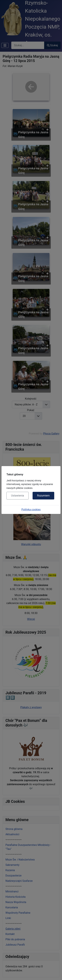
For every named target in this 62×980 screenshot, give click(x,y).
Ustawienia (18, 496)
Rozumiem (43, 496)
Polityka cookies (31, 510)
